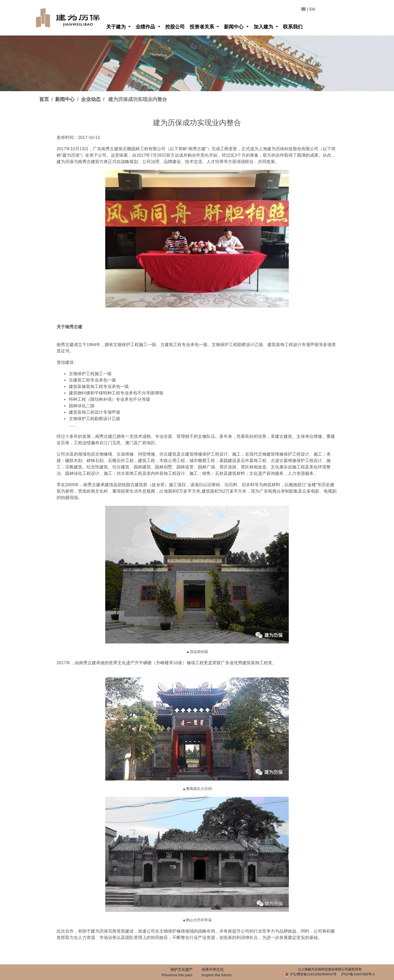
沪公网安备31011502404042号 (313, 974)
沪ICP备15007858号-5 (358, 974)
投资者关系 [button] (203, 27)
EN (312, 9)
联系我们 (293, 27)
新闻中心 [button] (234, 27)
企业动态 (91, 99)
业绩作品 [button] (146, 27)
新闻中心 (65, 99)
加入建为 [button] (264, 27)
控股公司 (175, 27)
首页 (44, 99)
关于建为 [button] (117, 27)
